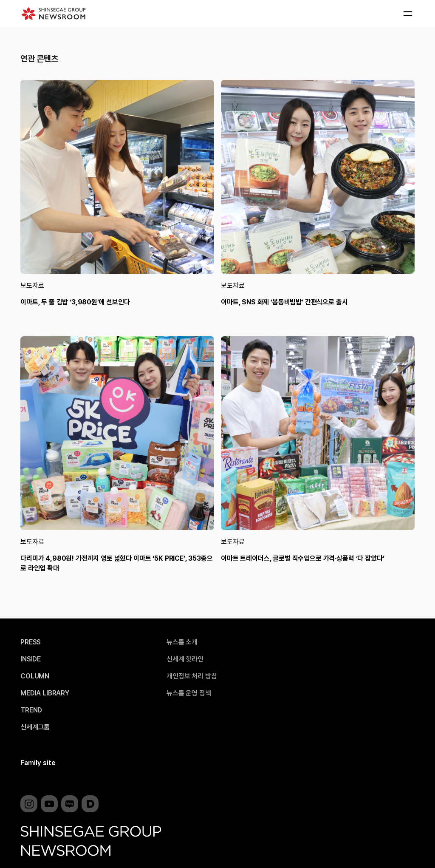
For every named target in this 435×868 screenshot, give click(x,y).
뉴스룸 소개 (182, 642)
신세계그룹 (35, 727)
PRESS (31, 642)
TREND (31, 710)
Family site (38, 763)
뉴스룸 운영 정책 (189, 693)
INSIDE (31, 659)
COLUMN (35, 676)
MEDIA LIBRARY (45, 693)
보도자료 (32, 285)
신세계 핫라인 (185, 659)
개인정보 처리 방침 (192, 676)
